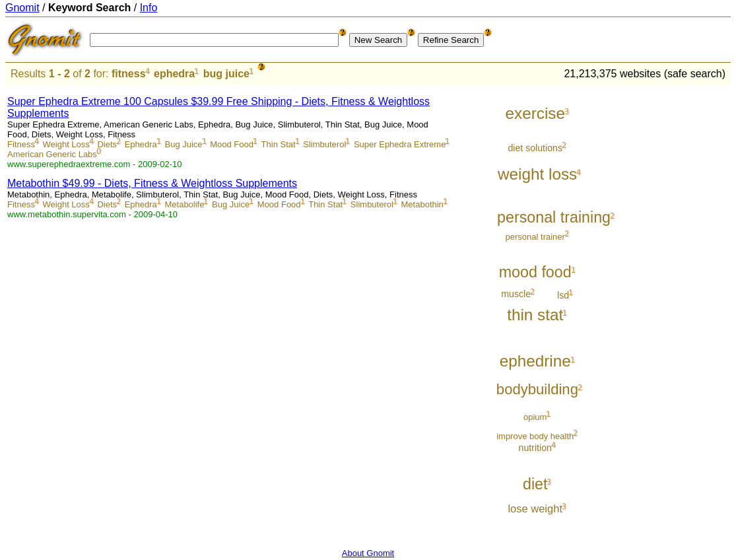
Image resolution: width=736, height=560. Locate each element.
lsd (563, 295)
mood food (535, 272)
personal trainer (535, 237)
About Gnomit (368, 553)
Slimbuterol (324, 144)
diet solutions (535, 148)
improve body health (535, 436)
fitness (129, 74)
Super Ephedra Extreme (400, 144)
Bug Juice (183, 144)
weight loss (537, 174)
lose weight (535, 508)
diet (535, 484)
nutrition (535, 448)
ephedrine (535, 361)
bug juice (226, 74)
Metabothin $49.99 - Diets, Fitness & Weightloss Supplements (152, 183)
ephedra (174, 74)
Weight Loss (66, 144)
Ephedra (141, 144)
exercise (535, 113)
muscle (516, 294)
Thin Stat (279, 144)
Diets (107, 144)
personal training (554, 217)
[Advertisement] (676, 285)
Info (149, 8)
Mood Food (232, 144)
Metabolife (184, 204)
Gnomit (22, 8)
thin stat (535, 315)
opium (535, 417)
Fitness (21, 144)
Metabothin (422, 204)
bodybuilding (537, 389)
